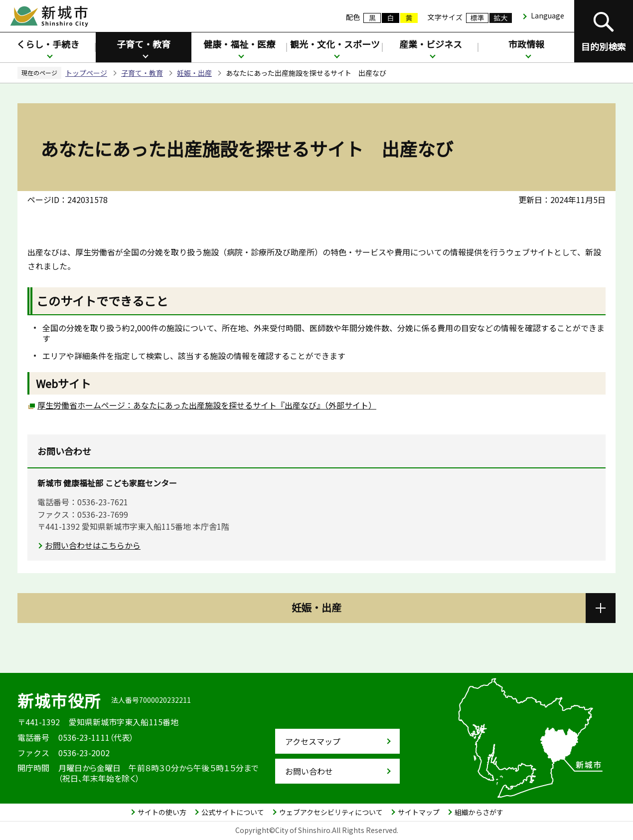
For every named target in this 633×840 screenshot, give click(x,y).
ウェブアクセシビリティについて (331, 812)
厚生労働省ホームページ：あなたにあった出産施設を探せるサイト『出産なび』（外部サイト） (207, 405)
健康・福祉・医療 (239, 44)
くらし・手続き (48, 44)
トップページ (86, 73)
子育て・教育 (144, 44)
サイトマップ (419, 812)
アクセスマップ (313, 741)
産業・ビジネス (431, 44)
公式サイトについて (233, 812)
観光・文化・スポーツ (335, 44)
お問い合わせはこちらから (93, 545)
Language (548, 15)
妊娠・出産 (194, 73)
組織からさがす (479, 812)
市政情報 (526, 44)
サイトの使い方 (162, 812)
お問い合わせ (309, 771)
